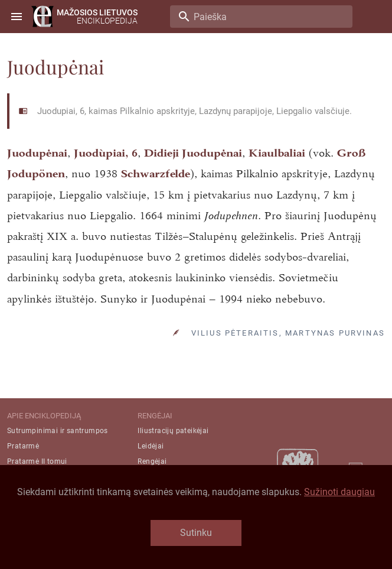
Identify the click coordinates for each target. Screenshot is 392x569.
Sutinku (196, 533)
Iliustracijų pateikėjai (173, 431)
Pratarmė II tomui (37, 461)
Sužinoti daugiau (339, 492)
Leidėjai (151, 446)
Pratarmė (23, 446)
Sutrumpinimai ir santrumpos (58, 431)
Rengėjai (152, 461)
